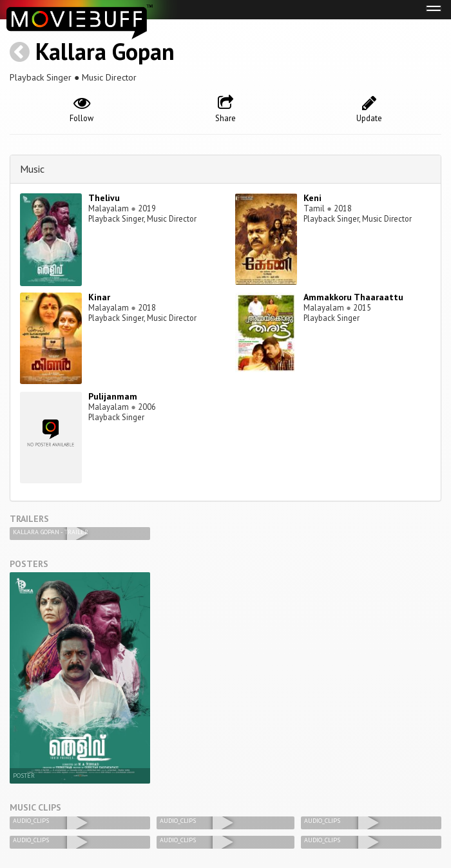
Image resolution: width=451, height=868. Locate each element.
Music (32, 169)
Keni (312, 198)
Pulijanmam (113, 396)
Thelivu (104, 198)
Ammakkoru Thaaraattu (353, 297)
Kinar (99, 297)
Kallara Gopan (105, 51)
